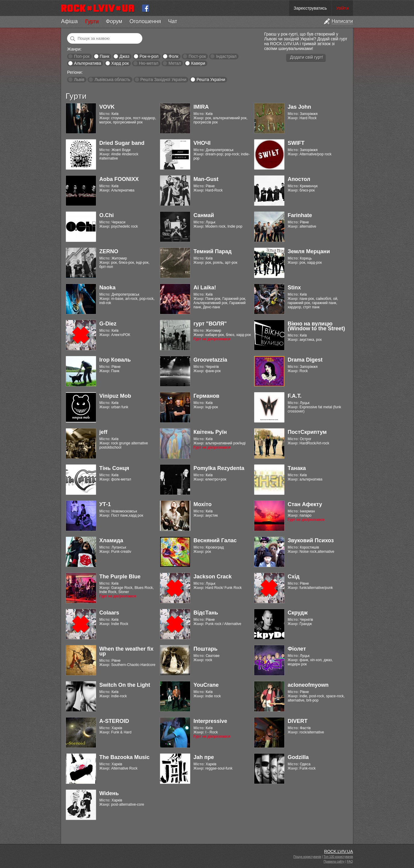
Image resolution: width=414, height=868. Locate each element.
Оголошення (145, 21)
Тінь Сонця (114, 468)
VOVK (107, 107)
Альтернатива (88, 63)
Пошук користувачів (307, 857)
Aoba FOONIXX (119, 179)
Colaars (109, 613)
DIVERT (298, 721)
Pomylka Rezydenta (219, 468)
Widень (109, 793)
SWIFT (296, 143)
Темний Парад (213, 251)
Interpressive (210, 721)
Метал (175, 63)
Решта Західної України (163, 79)
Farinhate (300, 215)
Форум (114, 21)
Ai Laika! (205, 288)
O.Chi (107, 215)
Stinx (294, 288)
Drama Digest (305, 360)
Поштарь (205, 649)
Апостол (299, 179)
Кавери (198, 63)
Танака (297, 468)
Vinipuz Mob (115, 396)
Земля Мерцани (309, 251)
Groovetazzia (210, 360)
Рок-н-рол (149, 56)
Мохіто (202, 504)
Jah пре (204, 757)
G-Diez (108, 324)
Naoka (107, 288)
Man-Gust (206, 179)
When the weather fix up (126, 651)
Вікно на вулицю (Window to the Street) (316, 326)
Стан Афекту (305, 504)
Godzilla (298, 757)
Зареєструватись (310, 8)
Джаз (124, 56)
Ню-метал (149, 63)
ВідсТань (206, 613)
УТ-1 (105, 504)
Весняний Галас (215, 540)
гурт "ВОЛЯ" (210, 324)
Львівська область (112, 79)
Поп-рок (82, 56)
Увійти (342, 8)
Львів (79, 79)
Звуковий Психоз (311, 540)
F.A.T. (295, 396)
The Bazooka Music (124, 757)
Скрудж (298, 613)
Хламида (111, 540)
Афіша (69, 21)
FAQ (350, 862)
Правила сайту (334, 862)
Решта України (211, 79)
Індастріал (226, 56)
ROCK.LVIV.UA (338, 851)
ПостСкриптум (307, 432)
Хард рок (120, 63)
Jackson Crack (213, 577)
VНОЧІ (202, 143)
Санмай (204, 215)
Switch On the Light (125, 685)
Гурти (92, 21)
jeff (103, 432)
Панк (104, 56)
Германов (206, 396)
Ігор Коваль (115, 360)
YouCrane (206, 685)
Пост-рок (197, 56)
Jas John (299, 107)
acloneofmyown (308, 685)
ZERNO (109, 251)
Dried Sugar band (122, 143)
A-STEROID (114, 721)
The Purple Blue (120, 577)
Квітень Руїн (210, 432)
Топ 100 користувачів (338, 857)
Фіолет (297, 649)
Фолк (174, 56)
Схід (294, 577)
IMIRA (201, 107)
